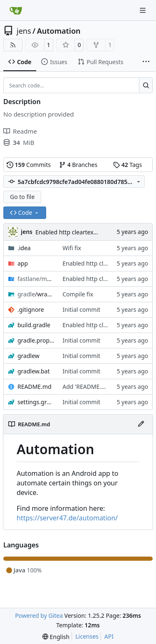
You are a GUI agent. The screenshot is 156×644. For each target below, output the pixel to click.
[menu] (56, 637)
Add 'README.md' (87, 387)
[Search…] (146, 85)
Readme (20, 131)
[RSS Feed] (13, 45)
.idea (24, 248)
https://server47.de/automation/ (67, 518)
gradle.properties (36, 340)
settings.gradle (36, 402)
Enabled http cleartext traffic (74, 232)
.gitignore (31, 310)
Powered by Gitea (39, 615)
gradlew (28, 356)
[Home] (16, 10)
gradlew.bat (34, 371)
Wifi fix (72, 248)
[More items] (146, 62)
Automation (59, 31)
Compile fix (78, 294)
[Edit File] (141, 424)
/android (36, 279)
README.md (35, 387)
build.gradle (34, 325)
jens (24, 31)
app (23, 263)
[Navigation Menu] (144, 10)
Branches (78, 165)
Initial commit (81, 310)
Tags (128, 165)
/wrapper (36, 294)
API (109, 636)
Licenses (87, 636)
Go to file (22, 197)
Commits (29, 165)
